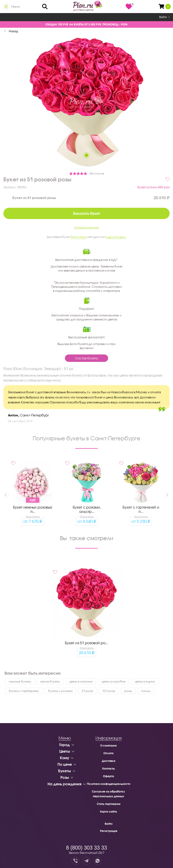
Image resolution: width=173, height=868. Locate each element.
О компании (108, 746)
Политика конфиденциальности (109, 784)
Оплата (108, 753)
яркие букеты (50, 681)
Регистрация (109, 831)
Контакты (109, 769)
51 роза (87, 691)
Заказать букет (86, 213)
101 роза (109, 691)
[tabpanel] (86, 103)
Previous (6, 495)
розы (128, 691)
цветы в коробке (114, 681)
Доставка (109, 761)
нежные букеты (20, 681)
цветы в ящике (145, 681)
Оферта (108, 776)
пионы (146, 691)
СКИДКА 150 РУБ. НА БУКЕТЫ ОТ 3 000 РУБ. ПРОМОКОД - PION (86, 24)
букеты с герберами (24, 691)
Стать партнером (109, 804)
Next (167, 495)
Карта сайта (108, 812)
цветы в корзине (81, 681)
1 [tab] (86, 155)
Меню (16, 7)
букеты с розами (60, 691)
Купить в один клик (86, 227)
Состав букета (86, 358)
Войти (164, 17)
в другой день (116, 237)
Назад (13, 31)
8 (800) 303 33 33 (86, 848)
